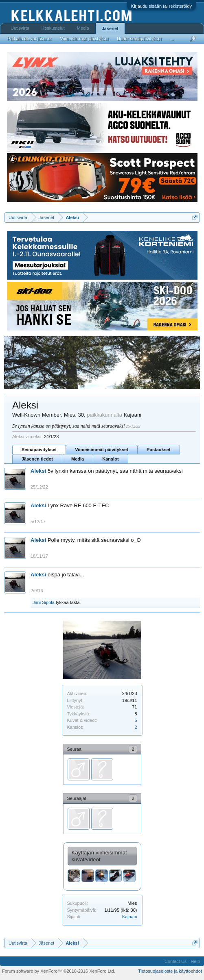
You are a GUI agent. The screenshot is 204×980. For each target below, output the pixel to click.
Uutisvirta (20, 28)
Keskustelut (53, 28)
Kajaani (130, 917)
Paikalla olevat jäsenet (30, 39)
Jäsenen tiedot (37, 459)
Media (78, 459)
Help (195, 961)
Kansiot (110, 459)
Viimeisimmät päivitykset (102, 450)
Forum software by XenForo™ (59, 971)
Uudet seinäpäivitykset (139, 39)
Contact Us (175, 961)
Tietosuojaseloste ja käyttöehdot (170, 971)
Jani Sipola (44, 602)
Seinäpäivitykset (39, 450)
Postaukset (159, 450)
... (172, 39)
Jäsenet (110, 28)
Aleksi (38, 471)
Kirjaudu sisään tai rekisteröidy (161, 6)
